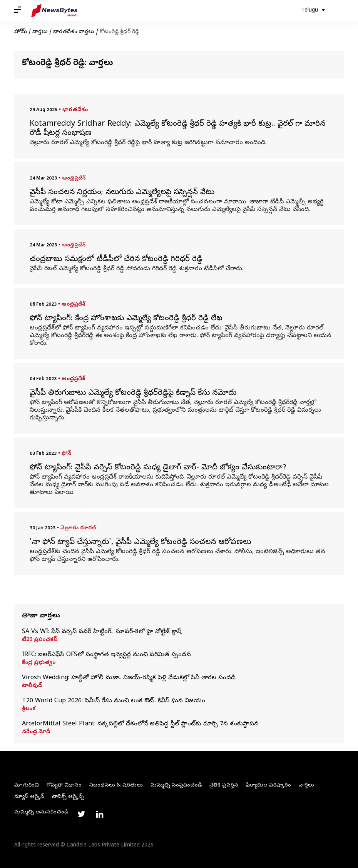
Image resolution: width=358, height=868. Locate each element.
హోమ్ (21, 32)
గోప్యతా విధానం (64, 786)
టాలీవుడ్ (32, 686)
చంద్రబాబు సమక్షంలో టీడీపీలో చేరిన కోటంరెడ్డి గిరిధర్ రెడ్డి (116, 260)
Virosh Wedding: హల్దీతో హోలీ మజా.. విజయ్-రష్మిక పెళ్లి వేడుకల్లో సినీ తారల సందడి (129, 678)
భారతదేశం (75, 110)
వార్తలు (40, 32)
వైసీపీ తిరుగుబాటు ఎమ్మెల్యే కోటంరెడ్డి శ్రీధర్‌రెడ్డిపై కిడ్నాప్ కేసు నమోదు (133, 394)
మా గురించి (27, 786)
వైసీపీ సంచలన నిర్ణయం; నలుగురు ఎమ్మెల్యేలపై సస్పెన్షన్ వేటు (122, 193)
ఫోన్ (66, 454)
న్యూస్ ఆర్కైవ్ (29, 797)
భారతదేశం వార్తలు (74, 32)
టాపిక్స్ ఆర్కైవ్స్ (68, 797)
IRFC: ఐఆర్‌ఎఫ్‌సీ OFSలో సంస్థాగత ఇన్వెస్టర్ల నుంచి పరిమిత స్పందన (106, 655)
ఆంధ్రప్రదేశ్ (74, 179)
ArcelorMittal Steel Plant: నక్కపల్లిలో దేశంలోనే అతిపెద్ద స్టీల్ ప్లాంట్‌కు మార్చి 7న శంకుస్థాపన (140, 724)
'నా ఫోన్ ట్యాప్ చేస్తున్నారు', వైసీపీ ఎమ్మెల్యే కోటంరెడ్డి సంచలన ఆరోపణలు (140, 543)
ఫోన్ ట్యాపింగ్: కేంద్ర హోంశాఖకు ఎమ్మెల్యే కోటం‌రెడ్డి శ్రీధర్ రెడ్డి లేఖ (126, 319)
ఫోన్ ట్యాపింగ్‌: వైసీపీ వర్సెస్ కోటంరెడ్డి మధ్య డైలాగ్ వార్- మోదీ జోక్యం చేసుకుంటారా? (158, 468)
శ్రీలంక (29, 709)
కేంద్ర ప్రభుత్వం (39, 663)
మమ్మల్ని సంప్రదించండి (176, 786)
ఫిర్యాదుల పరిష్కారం (268, 786)
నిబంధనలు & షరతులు (116, 786)
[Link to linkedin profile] (100, 814)
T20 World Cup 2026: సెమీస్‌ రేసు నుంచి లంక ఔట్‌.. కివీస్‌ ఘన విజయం (114, 701)
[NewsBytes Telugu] (54, 11)
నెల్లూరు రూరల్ (78, 528)
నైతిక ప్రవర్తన (224, 786)
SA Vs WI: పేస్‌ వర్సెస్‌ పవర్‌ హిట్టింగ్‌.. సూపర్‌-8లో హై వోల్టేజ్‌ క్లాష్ (102, 632)
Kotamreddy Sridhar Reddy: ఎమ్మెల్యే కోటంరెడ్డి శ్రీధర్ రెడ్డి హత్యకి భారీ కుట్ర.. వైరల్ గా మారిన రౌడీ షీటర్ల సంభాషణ (177, 129)
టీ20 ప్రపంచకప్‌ (40, 640)
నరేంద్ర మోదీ (36, 732)
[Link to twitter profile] (81, 814)
